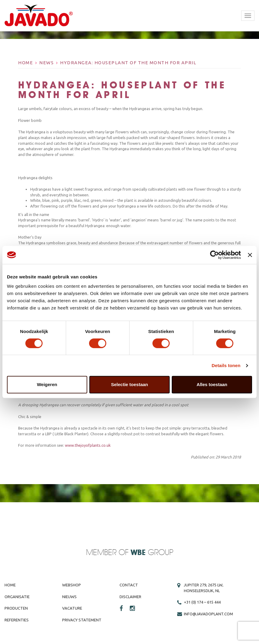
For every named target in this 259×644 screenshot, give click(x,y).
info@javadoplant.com (208, 614)
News (46, 63)
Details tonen (226, 365)
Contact (129, 585)
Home (26, 63)
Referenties (17, 620)
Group (152, 553)
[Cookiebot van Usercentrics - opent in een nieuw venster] (214, 255)
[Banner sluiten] (250, 255)
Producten (16, 608)
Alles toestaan (212, 384)
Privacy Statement (82, 620)
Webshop (72, 585)
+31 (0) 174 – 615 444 (202, 602)
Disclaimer (130, 597)
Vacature (72, 608)
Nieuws (69, 597)
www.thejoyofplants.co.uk (88, 445)
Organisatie (17, 597)
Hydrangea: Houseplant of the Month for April (128, 63)
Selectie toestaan (130, 384)
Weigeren (47, 384)
